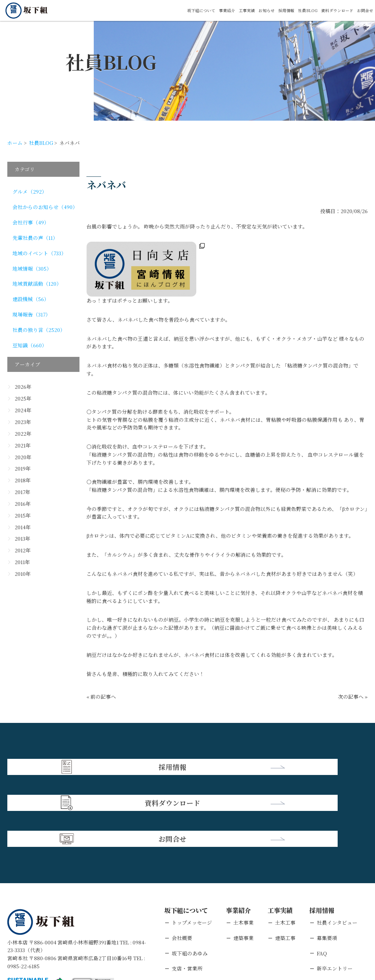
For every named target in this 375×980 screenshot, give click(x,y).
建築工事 (285, 862)
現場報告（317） (31, 314)
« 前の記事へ (101, 696)
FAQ (322, 877)
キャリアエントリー (340, 908)
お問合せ (363, 10)
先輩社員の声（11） (35, 238)
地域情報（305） (32, 268)
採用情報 (266, 10)
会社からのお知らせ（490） (45, 207)
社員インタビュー (337, 846)
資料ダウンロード (328, 10)
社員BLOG (292, 10)
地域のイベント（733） (39, 253)
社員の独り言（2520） (39, 330)
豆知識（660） (30, 345)
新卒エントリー (335, 892)
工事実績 (218, 10)
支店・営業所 (187, 892)
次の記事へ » (353, 696)
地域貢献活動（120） (37, 284)
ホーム (15, 143)
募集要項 (327, 862)
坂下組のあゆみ (190, 877)
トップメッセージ (192, 846)
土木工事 (285, 846)
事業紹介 (194, 10)
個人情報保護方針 (70, 935)
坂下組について (162, 10)
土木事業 (244, 846)
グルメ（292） (30, 191)
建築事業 (244, 862)
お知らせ (242, 10)
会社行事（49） (31, 222)
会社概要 (182, 862)
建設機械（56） (31, 299)
